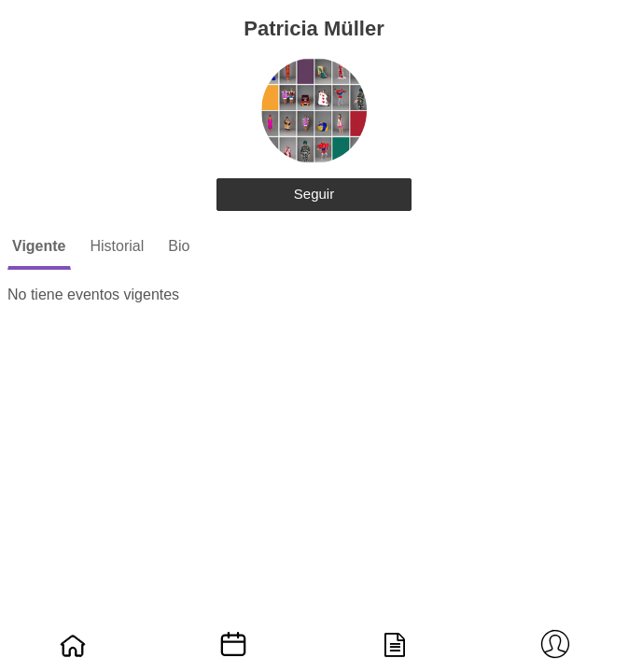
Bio (179, 246)
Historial (118, 246)
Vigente (39, 246)
